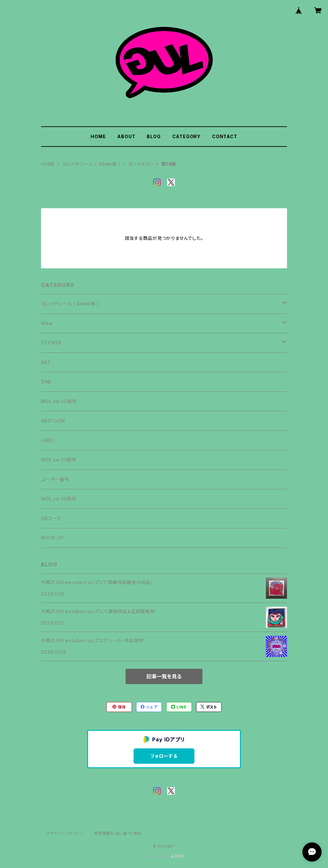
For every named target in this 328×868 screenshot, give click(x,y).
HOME (98, 136)
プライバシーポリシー (65, 833)
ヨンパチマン (141, 164)
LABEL (48, 440)
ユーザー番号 (55, 479)
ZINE (46, 382)
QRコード (51, 518)
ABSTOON (53, 421)
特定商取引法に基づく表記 (118, 833)
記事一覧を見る (164, 676)
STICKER (51, 343)
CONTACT (225, 136)
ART (46, 362)
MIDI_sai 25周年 (59, 499)
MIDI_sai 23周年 (59, 460)
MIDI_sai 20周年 (59, 401)
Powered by (164, 856)
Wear (47, 323)
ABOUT (126, 136)
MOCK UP (52, 538)
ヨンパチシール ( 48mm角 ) (92, 164)
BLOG (154, 136)
